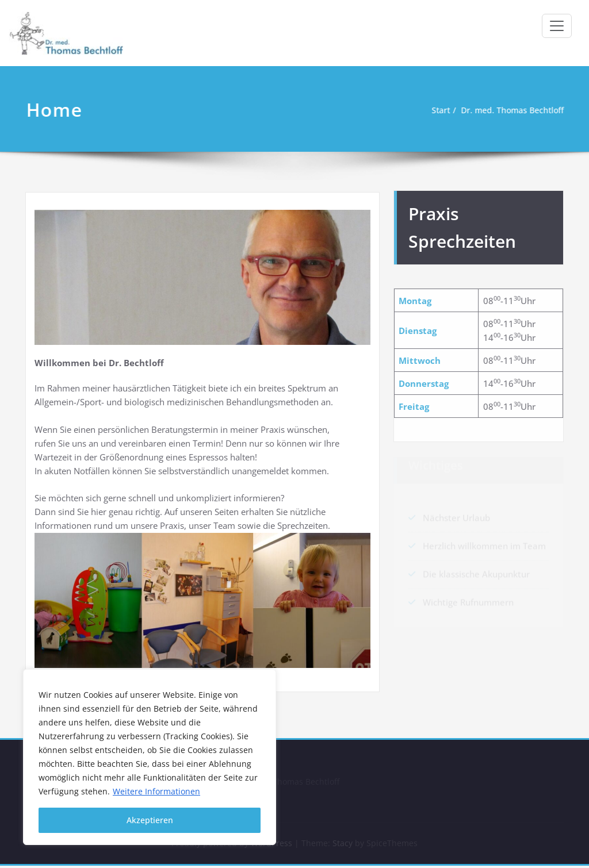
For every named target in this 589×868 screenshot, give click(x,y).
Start (437, 110)
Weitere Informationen (156, 791)
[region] (150, 757)
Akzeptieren (150, 820)
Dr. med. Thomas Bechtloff (513, 110)
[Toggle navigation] (557, 26)
